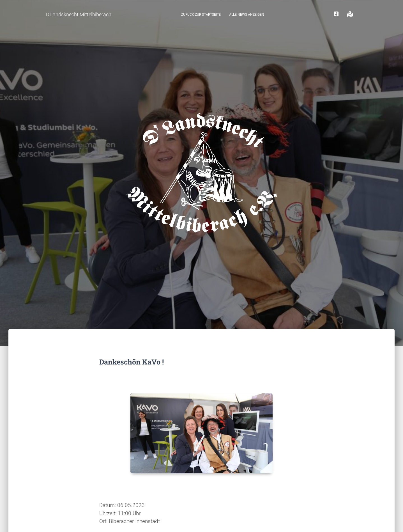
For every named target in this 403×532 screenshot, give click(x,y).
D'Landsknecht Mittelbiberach (79, 14)
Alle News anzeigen (247, 15)
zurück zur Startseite (201, 15)
